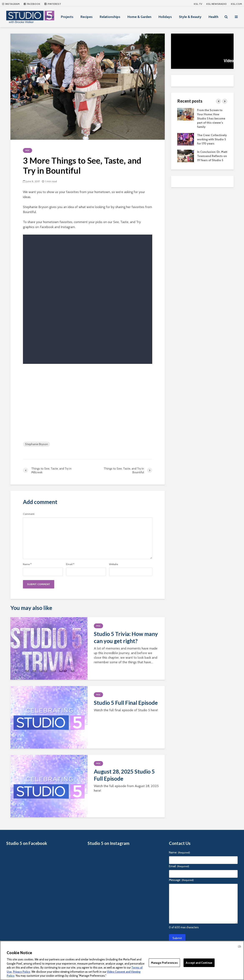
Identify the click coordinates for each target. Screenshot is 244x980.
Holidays (165, 17)
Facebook (32, 4)
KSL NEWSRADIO (216, 4)
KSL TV (198, 4)
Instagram (11, 4)
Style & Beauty (190, 17)
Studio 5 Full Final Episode (126, 703)
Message (181, 880)
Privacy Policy (22, 972)
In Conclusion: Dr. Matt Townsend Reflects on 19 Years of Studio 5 (212, 156)
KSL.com (236, 4)
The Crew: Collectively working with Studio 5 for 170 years (212, 139)
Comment (29, 514)
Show (50, 17)
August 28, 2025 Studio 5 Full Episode (124, 775)
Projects (67, 17)
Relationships (110, 17)
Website (114, 564)
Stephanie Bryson (36, 444)
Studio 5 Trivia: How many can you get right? (126, 637)
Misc (28, 150)
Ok (239, 946)
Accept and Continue (199, 962)
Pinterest (53, 4)
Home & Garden (139, 17)
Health (213, 17)
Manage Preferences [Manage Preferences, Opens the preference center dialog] (164, 962)
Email (70, 564)
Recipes (87, 17)
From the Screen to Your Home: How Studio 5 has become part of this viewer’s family (211, 118)
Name (27, 564)
